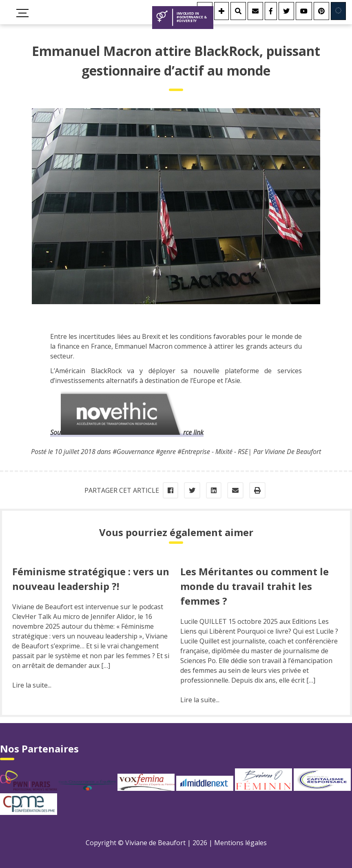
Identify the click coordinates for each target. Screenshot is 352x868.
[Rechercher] (238, 11)
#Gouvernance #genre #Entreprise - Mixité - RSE (180, 452)
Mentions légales (240, 843)
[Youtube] (304, 11)
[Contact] (255, 11)
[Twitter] (286, 11)
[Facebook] (271, 11)
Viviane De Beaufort (293, 452)
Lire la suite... (32, 685)
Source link (127, 432)
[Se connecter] (221, 11)
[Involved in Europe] (338, 11)
